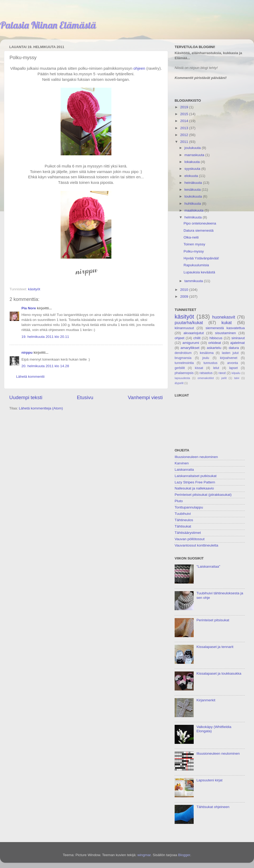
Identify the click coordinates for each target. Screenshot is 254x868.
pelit (224, 378)
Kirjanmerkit (206, 700)
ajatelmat (237, 343)
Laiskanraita (184, 470)
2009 (185, 297)
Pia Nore (29, 308)
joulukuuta (193, 148)
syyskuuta (193, 169)
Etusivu (85, 397)
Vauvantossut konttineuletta (196, 545)
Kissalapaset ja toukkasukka (219, 673)
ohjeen (139, 68)
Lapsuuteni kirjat (209, 780)
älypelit (179, 383)
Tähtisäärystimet (188, 533)
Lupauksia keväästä (199, 272)
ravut (222, 373)
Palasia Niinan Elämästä (48, 25)
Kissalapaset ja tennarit (215, 647)
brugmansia (183, 358)
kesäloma (207, 353)
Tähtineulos (184, 520)
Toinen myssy (194, 244)
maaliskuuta (194, 210)
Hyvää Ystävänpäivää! (201, 258)
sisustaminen (226, 333)
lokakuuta (193, 162)
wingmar (144, 855)
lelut (216, 368)
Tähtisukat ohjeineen (213, 807)
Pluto (179, 501)
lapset (233, 368)
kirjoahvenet (229, 358)
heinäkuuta (194, 183)
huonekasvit (224, 317)
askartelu (214, 348)
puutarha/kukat (189, 323)
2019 (185, 107)
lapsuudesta (182, 378)
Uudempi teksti (26, 397)
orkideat (215, 343)
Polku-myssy (194, 251)
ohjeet (180, 338)
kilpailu (236, 373)
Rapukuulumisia (196, 265)
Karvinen (182, 463)
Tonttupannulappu (189, 507)
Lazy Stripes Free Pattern (195, 482)
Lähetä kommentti (30, 377)
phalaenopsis (184, 373)
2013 (185, 128)
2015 (185, 114)
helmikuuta (194, 217)
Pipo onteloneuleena (200, 223)
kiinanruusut (184, 328)
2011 (185, 142)
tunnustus (210, 363)
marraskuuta (195, 155)
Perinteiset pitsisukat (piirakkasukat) (203, 495)
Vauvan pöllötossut (190, 539)
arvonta (233, 363)
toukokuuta (194, 196)
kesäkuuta (193, 190)
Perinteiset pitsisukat (213, 620)
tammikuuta (194, 281)
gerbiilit (180, 368)
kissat (199, 368)
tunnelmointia (184, 363)
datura (234, 348)
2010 (185, 290)
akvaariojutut (194, 333)
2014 (185, 121)
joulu (206, 358)
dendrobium (183, 353)
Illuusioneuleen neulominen (196, 457)
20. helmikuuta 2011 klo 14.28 (45, 366)
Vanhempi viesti (145, 397)
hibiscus (216, 338)
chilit (197, 338)
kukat (227, 323)
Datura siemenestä (199, 230)
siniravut (238, 338)
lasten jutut (230, 353)
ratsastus (206, 373)
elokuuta (192, 176)
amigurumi (191, 343)
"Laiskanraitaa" (208, 566)
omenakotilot (206, 378)
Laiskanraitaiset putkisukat (196, 476)
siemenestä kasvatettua (225, 328)
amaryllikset (190, 348)
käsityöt (34, 289)
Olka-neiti (191, 237)
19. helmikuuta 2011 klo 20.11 (45, 337)
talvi (237, 378)
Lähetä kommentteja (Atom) (41, 408)
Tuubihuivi (183, 514)
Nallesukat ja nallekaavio (194, 488)
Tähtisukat (183, 526)
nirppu (27, 353)
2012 (185, 135)
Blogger (184, 855)
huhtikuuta (193, 204)
